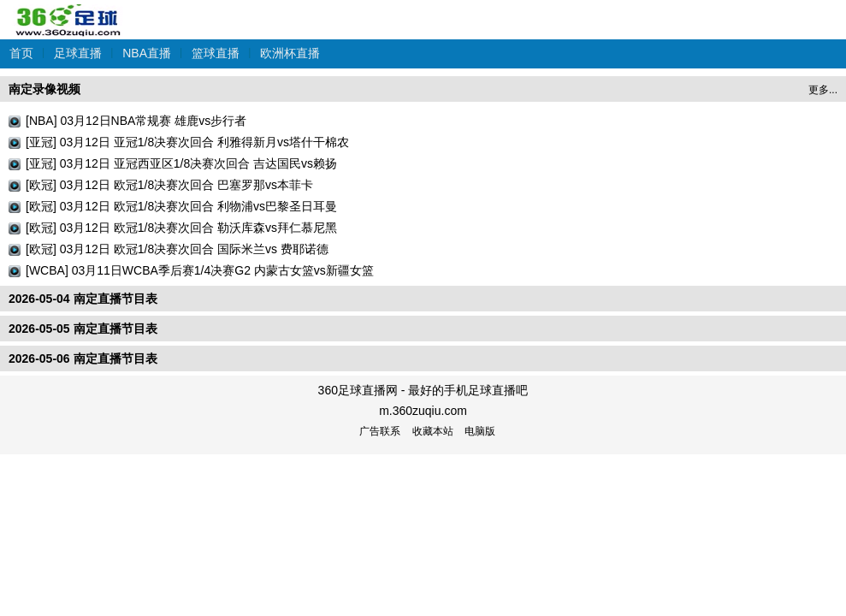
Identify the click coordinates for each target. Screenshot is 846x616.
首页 (21, 53)
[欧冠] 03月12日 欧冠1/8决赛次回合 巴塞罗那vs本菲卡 (169, 185)
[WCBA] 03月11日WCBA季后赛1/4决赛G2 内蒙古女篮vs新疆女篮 (200, 270)
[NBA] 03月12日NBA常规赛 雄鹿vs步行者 (136, 121)
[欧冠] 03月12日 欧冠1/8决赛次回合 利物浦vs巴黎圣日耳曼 (181, 206)
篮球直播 (216, 53)
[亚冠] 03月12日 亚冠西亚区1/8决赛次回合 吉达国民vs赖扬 (181, 163)
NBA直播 (147, 53)
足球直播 (78, 53)
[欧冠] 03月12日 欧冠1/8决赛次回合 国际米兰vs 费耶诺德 (177, 249)
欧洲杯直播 (290, 53)
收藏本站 (433, 431)
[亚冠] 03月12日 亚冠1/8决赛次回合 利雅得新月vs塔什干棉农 (187, 142)
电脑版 (480, 431)
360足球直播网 (68, 12)
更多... (823, 90)
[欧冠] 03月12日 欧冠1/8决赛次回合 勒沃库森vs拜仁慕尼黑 (181, 228)
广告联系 (380, 431)
